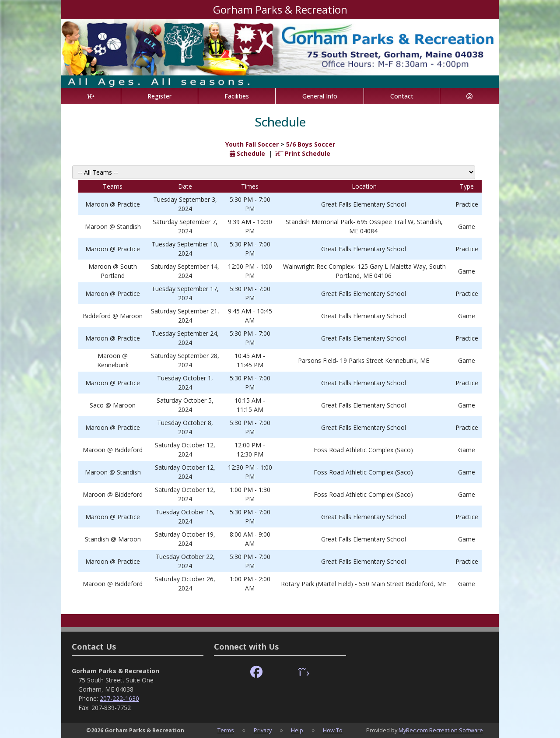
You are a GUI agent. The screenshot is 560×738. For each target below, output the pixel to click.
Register (159, 96)
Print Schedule (303, 153)
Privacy (263, 730)
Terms (226, 730)
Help (297, 730)
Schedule (247, 153)
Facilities (237, 96)
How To (333, 730)
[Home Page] (91, 96)
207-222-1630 (119, 698)
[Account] (469, 96)
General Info (320, 96)
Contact (402, 96)
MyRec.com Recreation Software (441, 730)
